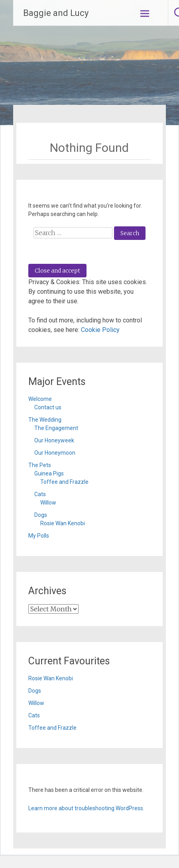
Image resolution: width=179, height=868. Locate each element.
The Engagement (56, 428)
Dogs (41, 515)
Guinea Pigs (49, 473)
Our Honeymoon (55, 453)
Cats (40, 494)
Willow (48, 503)
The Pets (40, 465)
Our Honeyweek (54, 440)
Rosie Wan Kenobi (63, 523)
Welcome (40, 399)
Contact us (48, 407)
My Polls (39, 536)
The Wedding (45, 420)
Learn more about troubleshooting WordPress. (86, 808)
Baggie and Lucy (56, 13)
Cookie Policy (100, 330)
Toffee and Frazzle (64, 482)
